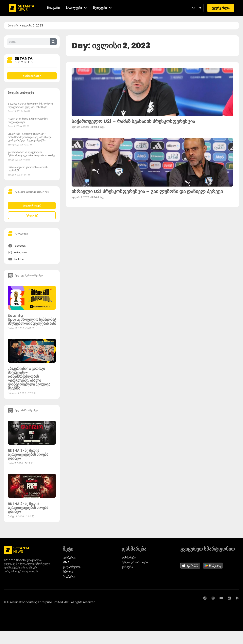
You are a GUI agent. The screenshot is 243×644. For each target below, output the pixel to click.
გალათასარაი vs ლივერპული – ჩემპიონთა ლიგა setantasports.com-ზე (31, 154)
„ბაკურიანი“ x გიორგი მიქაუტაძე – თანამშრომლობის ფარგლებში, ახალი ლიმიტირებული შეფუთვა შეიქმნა (30, 137)
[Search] (53, 42)
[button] (196, 8)
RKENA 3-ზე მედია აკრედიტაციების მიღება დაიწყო (28, 454)
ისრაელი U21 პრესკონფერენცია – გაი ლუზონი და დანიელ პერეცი (147, 191)
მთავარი (14, 25)
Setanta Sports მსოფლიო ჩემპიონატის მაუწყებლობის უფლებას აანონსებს (30, 105)
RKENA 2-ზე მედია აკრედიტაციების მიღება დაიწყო (28, 508)
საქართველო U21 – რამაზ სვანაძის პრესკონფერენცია (133, 121)
